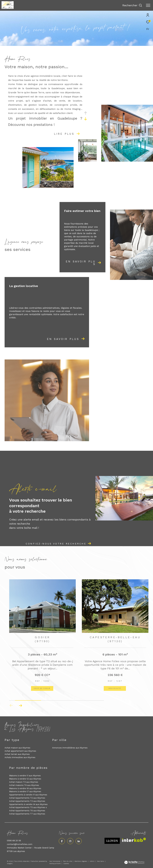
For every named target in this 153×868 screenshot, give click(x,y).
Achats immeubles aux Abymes (20, 757)
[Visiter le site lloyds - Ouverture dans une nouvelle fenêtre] (112, 841)
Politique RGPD (55, 863)
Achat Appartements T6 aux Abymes (27, 811)
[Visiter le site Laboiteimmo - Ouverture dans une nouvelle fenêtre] (134, 863)
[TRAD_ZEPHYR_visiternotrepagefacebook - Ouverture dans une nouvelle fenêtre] (62, 841)
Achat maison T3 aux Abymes (24, 782)
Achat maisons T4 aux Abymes (24, 785)
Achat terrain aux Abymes (17, 754)
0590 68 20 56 (14, 841)
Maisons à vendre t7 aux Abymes (25, 791)
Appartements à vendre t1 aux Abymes (28, 795)
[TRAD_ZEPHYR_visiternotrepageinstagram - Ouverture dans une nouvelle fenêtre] (70, 841)
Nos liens (101, 861)
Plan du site (68, 861)
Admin (92, 861)
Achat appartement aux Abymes (20, 751)
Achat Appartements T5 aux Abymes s (28, 807)
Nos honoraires (55, 861)
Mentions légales (81, 861)
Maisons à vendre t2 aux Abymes (25, 779)
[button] (20, 705)
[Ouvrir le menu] (148, 5)
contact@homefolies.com (20, 844)
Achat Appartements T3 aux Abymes (27, 801)
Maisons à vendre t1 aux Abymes (25, 776)
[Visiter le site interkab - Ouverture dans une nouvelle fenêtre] (134, 840)
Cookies (66, 863)
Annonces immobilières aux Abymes (70, 748)
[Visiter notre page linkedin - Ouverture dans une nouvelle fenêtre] (79, 841)
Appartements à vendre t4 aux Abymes (28, 804)
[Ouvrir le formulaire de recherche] (132, 5)
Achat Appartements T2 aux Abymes (27, 798)
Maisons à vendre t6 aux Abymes (25, 788)
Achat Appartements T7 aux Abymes (27, 814)
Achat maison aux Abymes (17, 748)
